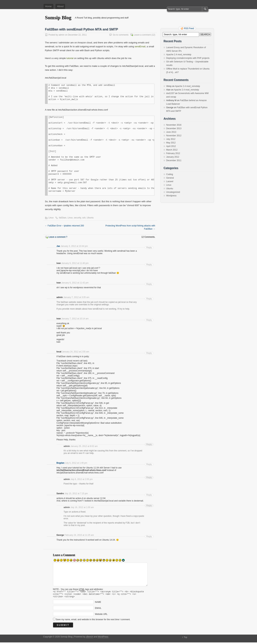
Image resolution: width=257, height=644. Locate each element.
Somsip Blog (58, 18)
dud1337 (170, 93)
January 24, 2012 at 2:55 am (75, 352)
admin (61, 35)
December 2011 (174, 160)
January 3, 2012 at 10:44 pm (74, 246)
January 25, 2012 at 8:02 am (84, 446)
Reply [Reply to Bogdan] (149, 464)
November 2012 (174, 136)
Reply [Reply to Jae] (149, 248)
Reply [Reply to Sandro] (149, 495)
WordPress (103, 638)
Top (185, 639)
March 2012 (172, 150)
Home (48, 6)
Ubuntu (90, 218)
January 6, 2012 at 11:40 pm (75, 263)
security (77, 218)
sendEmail (140, 46)
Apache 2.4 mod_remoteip (179, 55)
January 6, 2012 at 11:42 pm (75, 283)
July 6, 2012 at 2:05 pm (82, 479)
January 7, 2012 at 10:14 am (75, 319)
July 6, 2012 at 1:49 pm (76, 463)
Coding (170, 174)
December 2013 (174, 128)
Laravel (170, 181)
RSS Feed (189, 28)
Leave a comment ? (58, 237)
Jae (58, 246)
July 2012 (171, 139)
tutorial (70, 58)
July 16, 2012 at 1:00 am (82, 507)
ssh (84, 218)
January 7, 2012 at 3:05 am (76, 297)
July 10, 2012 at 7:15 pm (76, 493)
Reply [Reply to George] (149, 536)
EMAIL (98, 610)
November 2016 (174, 125)
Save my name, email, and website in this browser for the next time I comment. (93, 621)
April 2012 (171, 146)
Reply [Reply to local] (149, 353)
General (170, 178)
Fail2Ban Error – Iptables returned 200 (64, 226)
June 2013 (171, 132)
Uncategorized (173, 192)
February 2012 (173, 153)
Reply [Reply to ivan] (149, 265)
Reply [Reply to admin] (149, 299)
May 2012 (171, 143)
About (60, 6)
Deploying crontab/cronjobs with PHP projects (188, 58)
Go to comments (121, 35)
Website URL (101, 616)
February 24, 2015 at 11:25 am (79, 535)
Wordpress (171, 196)
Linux (51, 218)
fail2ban (63, 218)
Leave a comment (142, 35)
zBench (89, 638)
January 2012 (173, 157)
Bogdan (61, 463)
